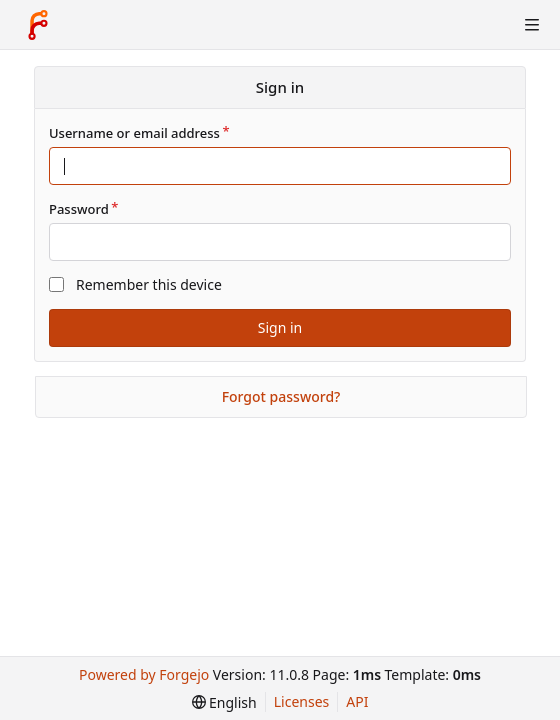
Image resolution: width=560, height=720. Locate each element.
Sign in (280, 327)
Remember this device (149, 284)
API (357, 701)
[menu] (224, 702)
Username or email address (134, 133)
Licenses (302, 701)
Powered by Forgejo (144, 674)
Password (79, 209)
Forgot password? (281, 396)
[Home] (38, 25)
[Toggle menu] (532, 25)
